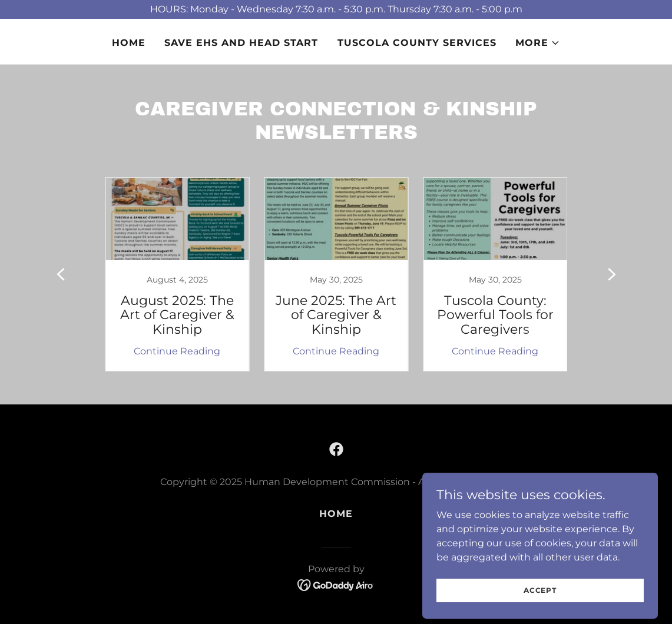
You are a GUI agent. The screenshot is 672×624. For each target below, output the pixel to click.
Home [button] (336, 514)
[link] (177, 274)
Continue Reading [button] (177, 351)
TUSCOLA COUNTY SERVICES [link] (417, 43)
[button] (538, 43)
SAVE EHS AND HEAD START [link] (241, 43)
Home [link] (129, 43)
